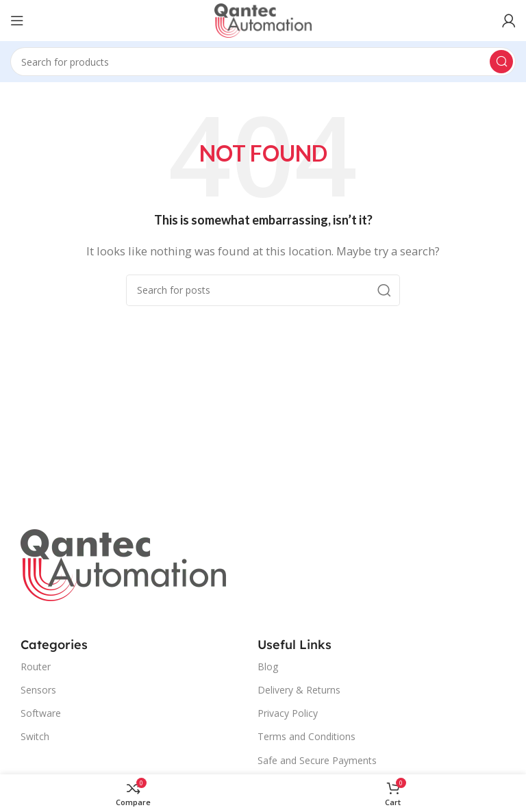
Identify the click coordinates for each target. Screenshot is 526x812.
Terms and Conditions (306, 736)
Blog (268, 667)
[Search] (263, 62)
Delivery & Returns (299, 690)
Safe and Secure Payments (317, 760)
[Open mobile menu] (17, 21)
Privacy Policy (288, 713)
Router (36, 667)
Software (41, 713)
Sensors (38, 690)
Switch (35, 736)
